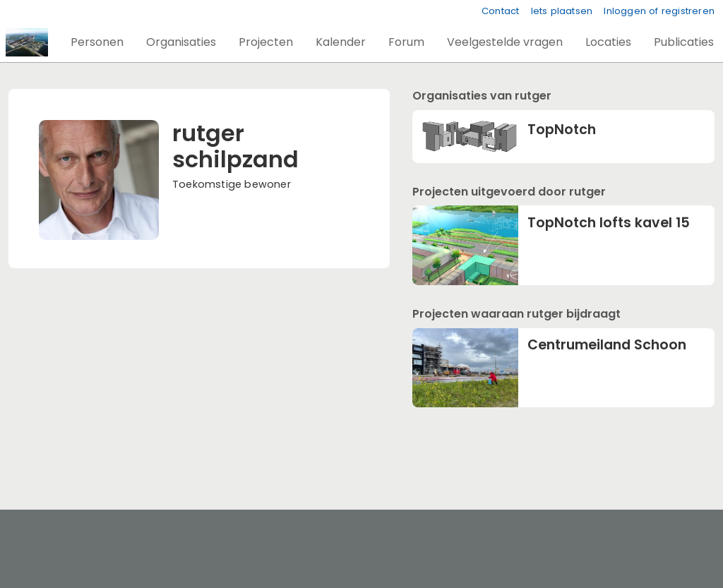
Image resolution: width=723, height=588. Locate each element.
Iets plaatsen (562, 11)
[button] (97, 42)
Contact (500, 11)
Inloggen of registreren (659, 11)
